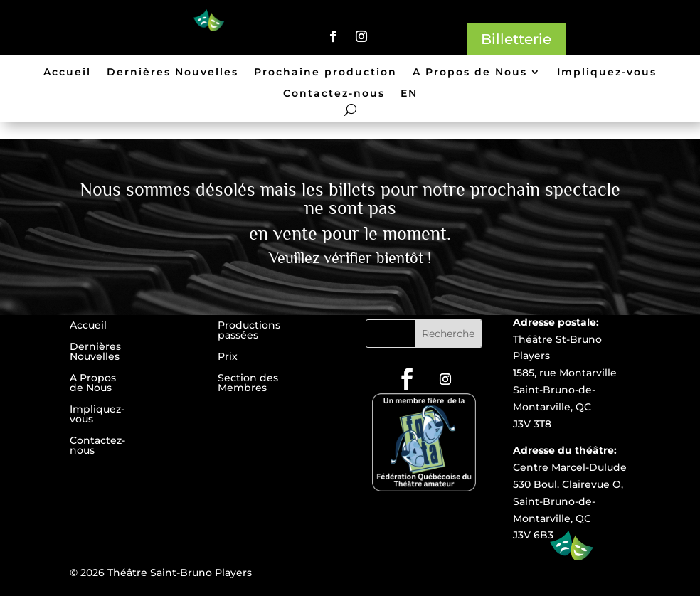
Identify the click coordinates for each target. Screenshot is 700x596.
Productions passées (249, 331)
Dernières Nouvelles (173, 73)
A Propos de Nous (470, 73)
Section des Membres (248, 383)
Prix (228, 357)
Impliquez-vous (607, 73)
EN (409, 94)
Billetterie (516, 39)
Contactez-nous (334, 94)
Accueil (67, 73)
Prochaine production (325, 73)
